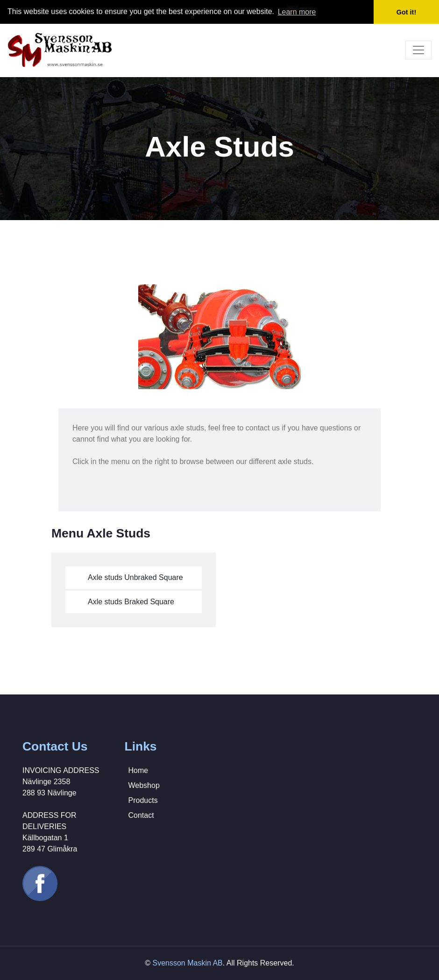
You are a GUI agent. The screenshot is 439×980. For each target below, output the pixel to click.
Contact (141, 815)
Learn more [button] (297, 12)
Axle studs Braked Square (131, 602)
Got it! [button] (406, 12)
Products (143, 800)
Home (138, 770)
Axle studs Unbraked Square (135, 577)
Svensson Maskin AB (187, 963)
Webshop (144, 785)
